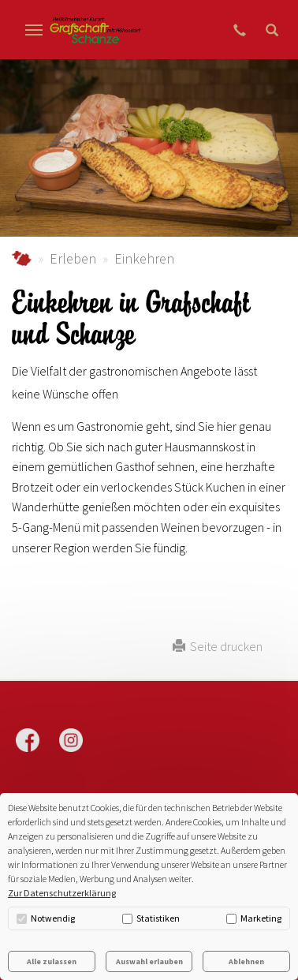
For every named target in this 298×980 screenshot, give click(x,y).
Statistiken (151, 918)
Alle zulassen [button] (52, 961)
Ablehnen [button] (246, 961)
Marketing (254, 918)
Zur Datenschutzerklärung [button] (62, 893)
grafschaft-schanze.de (22, 258)
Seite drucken (218, 646)
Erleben (73, 258)
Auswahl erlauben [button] (149, 961)
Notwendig (46, 918)
